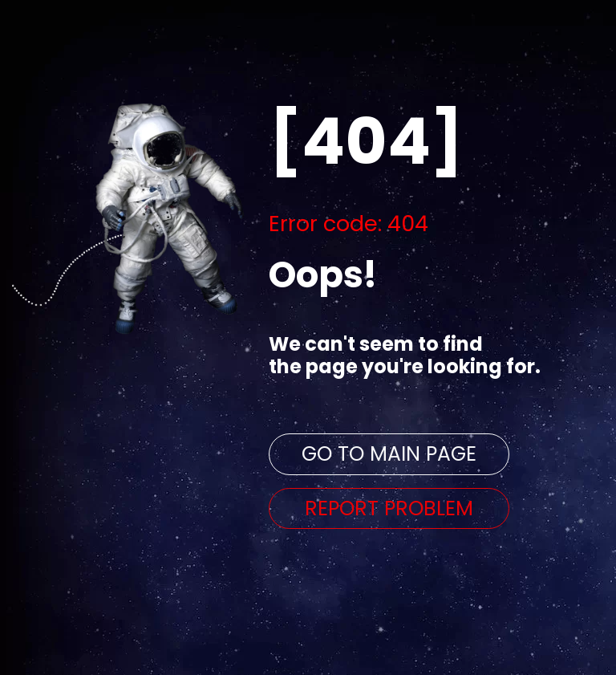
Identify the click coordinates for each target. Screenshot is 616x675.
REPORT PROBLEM (389, 508)
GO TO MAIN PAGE (389, 454)
